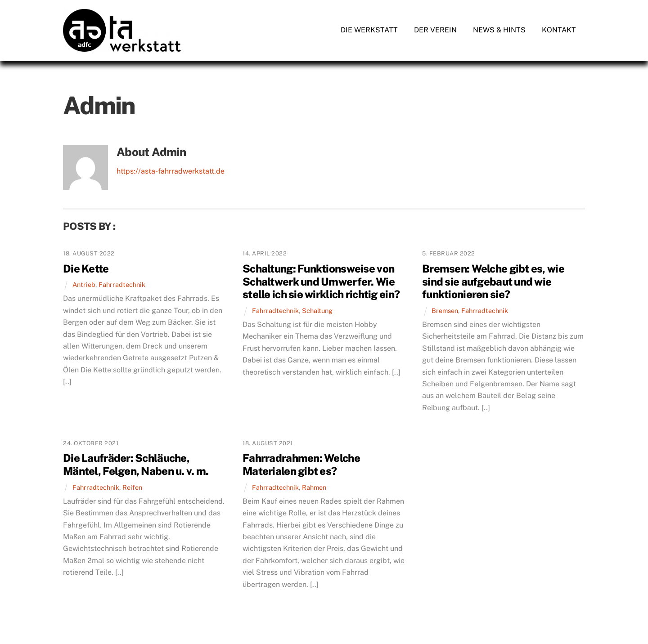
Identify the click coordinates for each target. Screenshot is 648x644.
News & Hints (499, 30)
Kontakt (559, 30)
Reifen (132, 487)
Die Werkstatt (369, 30)
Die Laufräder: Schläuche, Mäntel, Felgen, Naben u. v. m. (136, 464)
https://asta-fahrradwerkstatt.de (171, 171)
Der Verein (435, 30)
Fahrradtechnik (122, 284)
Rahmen (314, 487)
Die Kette (86, 268)
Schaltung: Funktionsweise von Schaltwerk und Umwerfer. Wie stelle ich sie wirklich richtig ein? (321, 282)
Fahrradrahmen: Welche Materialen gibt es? (301, 464)
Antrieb (84, 284)
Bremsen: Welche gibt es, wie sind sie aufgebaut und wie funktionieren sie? (493, 282)
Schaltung (317, 311)
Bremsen (445, 311)
